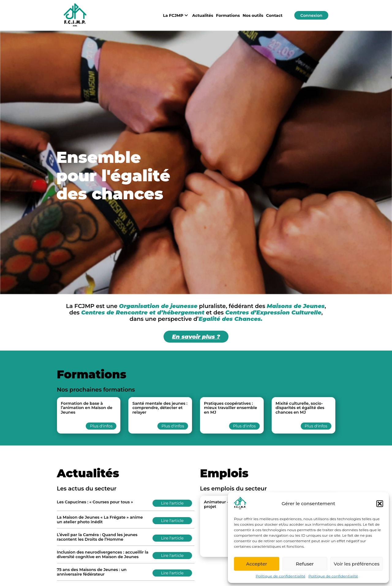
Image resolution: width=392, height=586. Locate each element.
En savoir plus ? (196, 337)
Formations (228, 15)
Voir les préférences (357, 564)
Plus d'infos (101, 426)
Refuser (305, 564)
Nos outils (253, 15)
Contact (274, 15)
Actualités (203, 15)
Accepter (257, 564)
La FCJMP (176, 15)
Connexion (311, 15)
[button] (380, 504)
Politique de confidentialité (281, 576)
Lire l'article (172, 503)
